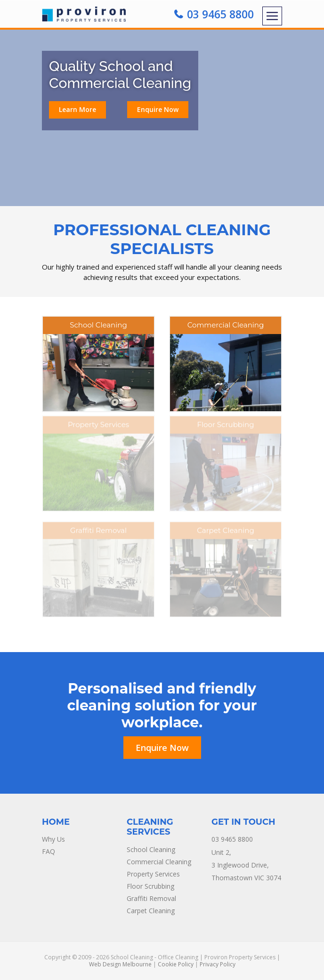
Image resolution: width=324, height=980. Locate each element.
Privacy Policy (218, 964)
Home (56, 822)
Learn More (77, 109)
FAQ (49, 851)
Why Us (53, 839)
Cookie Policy (176, 964)
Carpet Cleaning (151, 911)
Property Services (153, 874)
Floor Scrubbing (150, 886)
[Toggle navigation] (272, 16)
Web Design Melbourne (120, 964)
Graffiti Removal (151, 898)
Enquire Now (158, 109)
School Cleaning (151, 849)
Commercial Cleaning (159, 862)
